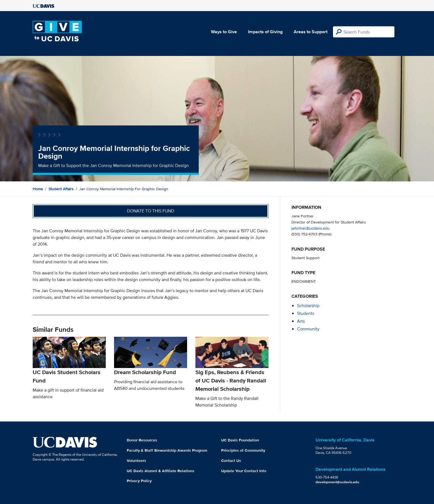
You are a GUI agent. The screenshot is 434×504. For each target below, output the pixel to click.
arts (301, 321)
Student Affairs (61, 189)
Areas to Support (311, 32)
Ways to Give (224, 32)
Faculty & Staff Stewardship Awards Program (167, 450)
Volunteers (136, 461)
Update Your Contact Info (244, 471)
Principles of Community (243, 450)
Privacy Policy (139, 481)
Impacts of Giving (265, 32)
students (306, 313)
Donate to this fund (151, 211)
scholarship (308, 306)
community (308, 329)
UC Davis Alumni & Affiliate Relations (161, 471)
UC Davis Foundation (240, 440)
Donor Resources (142, 440)
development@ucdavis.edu (337, 482)
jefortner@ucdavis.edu (311, 228)
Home (38, 189)
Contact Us (231, 461)
